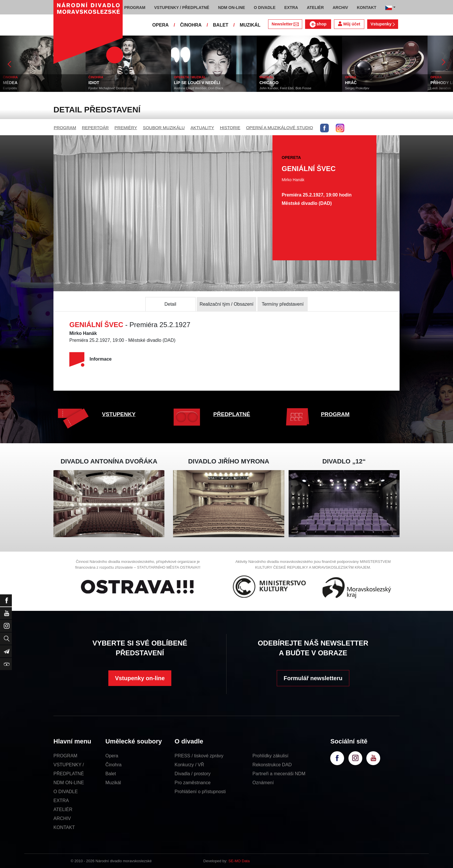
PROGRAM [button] (135, 8)
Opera (112, 756)
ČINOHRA (191, 25)
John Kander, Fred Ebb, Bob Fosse (285, 88)
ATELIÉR (63, 809)
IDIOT (94, 83)
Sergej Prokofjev (357, 88)
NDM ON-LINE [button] (232, 8)
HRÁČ (351, 83)
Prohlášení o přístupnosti (200, 792)
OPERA (160, 25)
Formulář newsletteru (313, 678)
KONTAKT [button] (366, 8)
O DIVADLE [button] (265, 8)
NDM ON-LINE (69, 783)
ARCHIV (62, 818)
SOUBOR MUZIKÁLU (164, 128)
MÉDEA (10, 83)
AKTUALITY (202, 128)
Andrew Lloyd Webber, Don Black (199, 88)
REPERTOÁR (95, 128)
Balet (111, 774)
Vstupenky (383, 24)
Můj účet (349, 24)
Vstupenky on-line (140, 678)
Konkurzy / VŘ (189, 765)
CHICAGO (269, 83)
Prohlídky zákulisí (271, 756)
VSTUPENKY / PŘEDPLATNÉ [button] (182, 8)
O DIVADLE (66, 792)
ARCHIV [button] (340, 8)
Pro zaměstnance (193, 783)
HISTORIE (230, 128)
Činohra (114, 765)
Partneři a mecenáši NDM (279, 774)
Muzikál (113, 783)
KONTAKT (64, 827)
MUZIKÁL (250, 25)
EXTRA (61, 801)
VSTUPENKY (119, 414)
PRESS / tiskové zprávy (199, 756)
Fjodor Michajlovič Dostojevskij (111, 88)
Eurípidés (10, 88)
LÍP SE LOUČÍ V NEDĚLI (197, 83)
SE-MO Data (239, 861)
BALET (221, 25)
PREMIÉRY (126, 128)
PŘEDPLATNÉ (232, 414)
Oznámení (263, 783)
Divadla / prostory (193, 774)
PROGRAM (65, 128)
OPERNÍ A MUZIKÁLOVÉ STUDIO (280, 128)
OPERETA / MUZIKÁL (190, 77)
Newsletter (285, 24)
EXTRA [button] (291, 8)
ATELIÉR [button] (315, 8)
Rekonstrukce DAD (272, 765)
